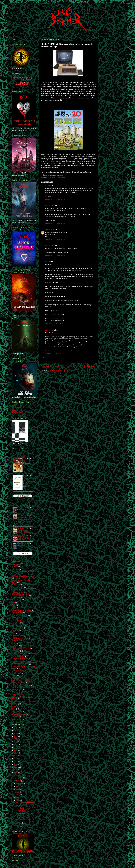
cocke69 (48, 261)
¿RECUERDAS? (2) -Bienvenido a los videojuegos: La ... (23, 818)
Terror (14, 709)
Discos (14, 618)
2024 (16, 730)
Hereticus (20, 544)
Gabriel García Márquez (24, 532)
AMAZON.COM (17, 410)
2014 (16, 759)
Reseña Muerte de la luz (20, 701)
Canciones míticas (18, 592)
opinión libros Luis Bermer (20, 664)
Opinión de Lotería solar (20, 659)
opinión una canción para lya (21, 671)
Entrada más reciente (50, 366)
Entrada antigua (89, 366)
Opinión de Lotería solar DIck (21, 661)
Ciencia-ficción (17, 600)
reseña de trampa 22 (19, 694)
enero (18, 826)
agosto (18, 786)
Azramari (48, 185)
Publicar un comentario (51, 358)
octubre (19, 781)
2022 (16, 736)
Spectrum (15, 706)
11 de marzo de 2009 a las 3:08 (55, 199)
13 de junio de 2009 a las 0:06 (55, 324)
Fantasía (15, 631)
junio (18, 792)
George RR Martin (18, 636)
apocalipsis (16, 569)
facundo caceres (17, 628)
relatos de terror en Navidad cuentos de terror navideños (24, 682)
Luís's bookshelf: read (23, 505)
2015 (16, 756)
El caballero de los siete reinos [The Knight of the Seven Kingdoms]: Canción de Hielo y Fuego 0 (23, 520)
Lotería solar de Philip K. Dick (22, 648)
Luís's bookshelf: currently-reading (23, 455)
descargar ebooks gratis (20, 615)
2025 (16, 728)
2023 (16, 733)
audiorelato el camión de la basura (23, 576)
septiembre (20, 784)
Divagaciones (16, 620)
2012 (16, 764)
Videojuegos (61, 177)
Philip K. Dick (16, 673)
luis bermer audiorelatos (20, 654)
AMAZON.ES (16, 405)
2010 (16, 770)
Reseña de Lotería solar (20, 692)
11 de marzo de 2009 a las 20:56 (56, 255)
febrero (19, 823)
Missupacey (21, 540)
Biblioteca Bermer (18, 587)
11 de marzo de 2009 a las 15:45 (56, 223)
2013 (16, 761)
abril (18, 798)
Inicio (71, 366)
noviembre (20, 778)
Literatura (15, 646)
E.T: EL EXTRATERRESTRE (25, 803)
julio (18, 789)
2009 (16, 773)
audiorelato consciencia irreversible (23, 572)
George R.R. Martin (18, 525)
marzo (18, 800)
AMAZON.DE (16, 408)
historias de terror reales (20, 638)
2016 (16, 753)
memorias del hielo (18, 656)
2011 (16, 767)
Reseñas (15, 704)
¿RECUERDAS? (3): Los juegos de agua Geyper (24, 809)
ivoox (14, 643)
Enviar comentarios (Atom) (58, 371)
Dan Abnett (21, 545)
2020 (16, 742)
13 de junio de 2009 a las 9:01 (55, 354)
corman (15, 608)
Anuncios (15, 567)
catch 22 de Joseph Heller (20, 595)
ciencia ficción (17, 597)
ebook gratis (16, 623)
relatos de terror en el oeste (21, 678)
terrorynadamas (17, 711)
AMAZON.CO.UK (18, 413)
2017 (16, 750)
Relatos (15, 676)
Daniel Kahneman (28, 484)
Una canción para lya (19, 714)
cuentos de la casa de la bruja (22, 610)
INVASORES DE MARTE (24, 813)
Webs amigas (16, 719)
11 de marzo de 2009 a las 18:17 (56, 239)
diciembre (19, 775)
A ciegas (20, 508)
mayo (18, 795)
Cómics (15, 605)
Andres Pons (50, 230)
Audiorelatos (16, 585)
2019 (16, 745)
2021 (16, 739)
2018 (16, 747)
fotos (14, 633)
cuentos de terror (18, 613)
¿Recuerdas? (52, 177)
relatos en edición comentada (22, 685)
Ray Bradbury (21, 510)
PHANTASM (20, 806)
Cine (14, 602)
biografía (15, 590)
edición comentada (18, 625)
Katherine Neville (28, 462)
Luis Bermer (50, 206)
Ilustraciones (16, 641)
